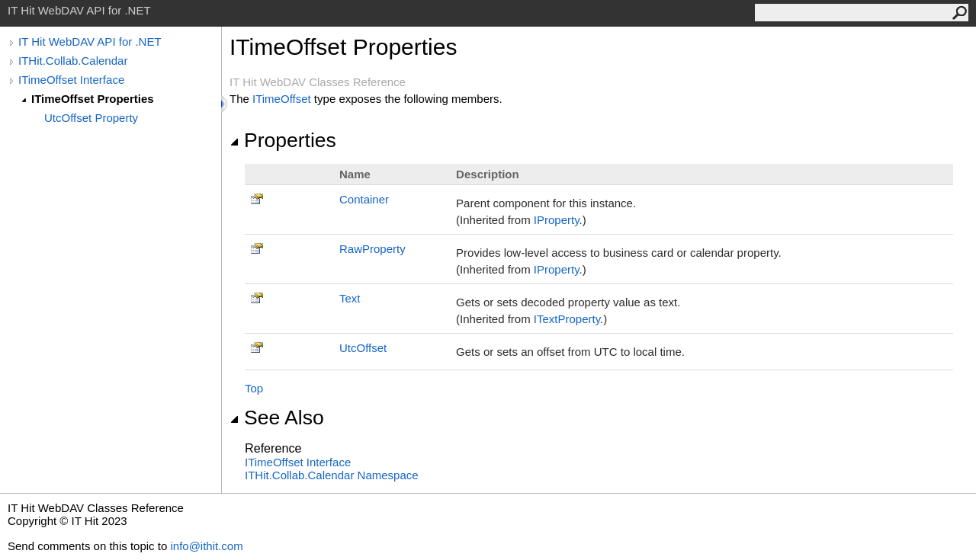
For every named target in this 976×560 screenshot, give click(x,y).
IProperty (557, 220)
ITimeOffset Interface (71, 80)
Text (350, 298)
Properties (283, 140)
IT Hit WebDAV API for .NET (90, 42)
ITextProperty (567, 319)
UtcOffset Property (91, 118)
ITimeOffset (282, 99)
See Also (277, 418)
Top (254, 388)
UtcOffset (363, 348)
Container (364, 199)
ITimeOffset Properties (93, 99)
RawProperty (372, 249)
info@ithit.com (206, 546)
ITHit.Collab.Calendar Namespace (332, 475)
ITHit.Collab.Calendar (73, 61)
